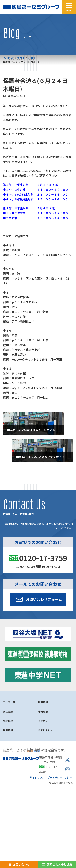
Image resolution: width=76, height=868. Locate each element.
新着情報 (43, 702)
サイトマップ (37, 777)
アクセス (43, 721)
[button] (38, 600)
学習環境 (43, 711)
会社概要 (8, 721)
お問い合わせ (45, 730)
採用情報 (8, 730)
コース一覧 (9, 702)
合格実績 (8, 711)
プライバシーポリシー (60, 777)
